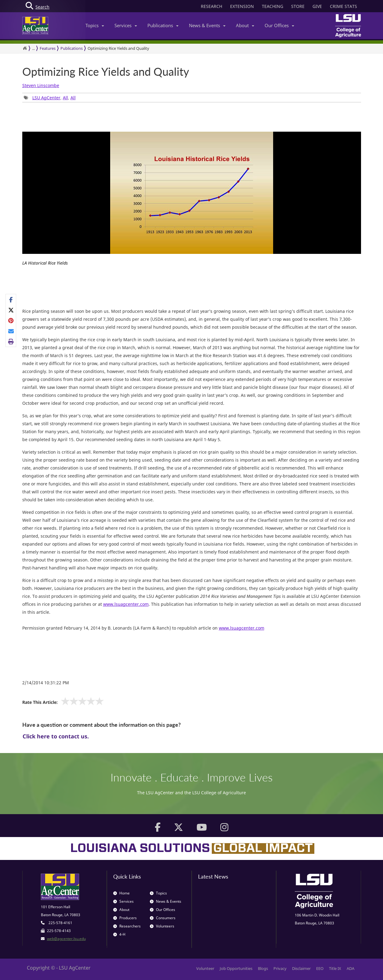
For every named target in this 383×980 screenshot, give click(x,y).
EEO (320, 968)
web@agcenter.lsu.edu (66, 939)
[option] (192, 201)
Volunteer (205, 968)
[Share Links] (11, 320)
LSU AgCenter (46, 98)
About (245, 25)
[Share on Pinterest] (11, 320)
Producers (125, 918)
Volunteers (162, 926)
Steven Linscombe (41, 85)
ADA (350, 968)
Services (126, 25)
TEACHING (273, 6)
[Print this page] (11, 342)
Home (121, 893)
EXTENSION (242, 6)
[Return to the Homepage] (25, 48)
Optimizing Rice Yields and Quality (118, 48)
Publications (163, 25)
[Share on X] (11, 310)
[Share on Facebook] (11, 299)
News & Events (207, 25)
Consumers (163, 918)
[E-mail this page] (11, 331)
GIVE (317, 6)
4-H (119, 934)
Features (48, 48)
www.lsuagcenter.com (242, 628)
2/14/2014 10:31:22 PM (46, 683)
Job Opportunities (236, 968)
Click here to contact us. (56, 736)
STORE (298, 6)
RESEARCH (211, 6)
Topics (95, 25)
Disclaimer (301, 968)
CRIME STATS (343, 6)
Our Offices (279, 25)
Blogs (263, 968)
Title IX (335, 968)
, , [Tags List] (50, 98)
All (65, 98)
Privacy (280, 968)
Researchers (127, 926)
